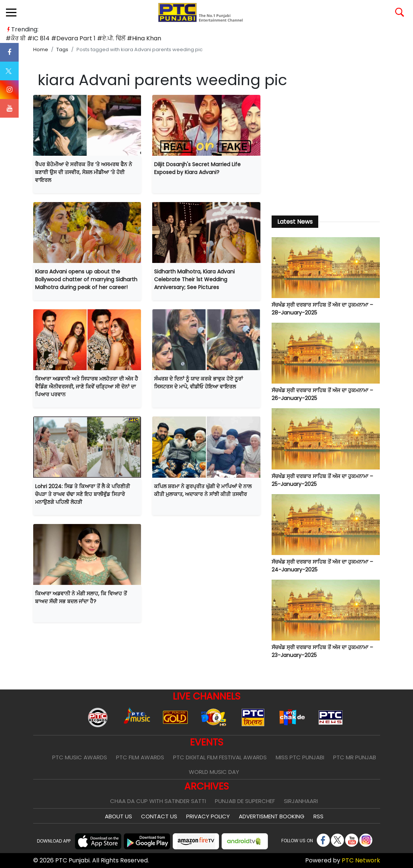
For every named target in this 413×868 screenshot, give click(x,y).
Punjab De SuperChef (245, 801)
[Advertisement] (326, 151)
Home (41, 49)
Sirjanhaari (301, 801)
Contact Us (159, 816)
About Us (118, 816)
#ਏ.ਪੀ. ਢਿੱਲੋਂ (111, 38)
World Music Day (214, 772)
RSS (318, 816)
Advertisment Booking (272, 816)
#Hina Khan (144, 38)
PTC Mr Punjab (355, 757)
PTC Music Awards (80, 757)
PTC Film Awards (140, 757)
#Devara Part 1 (73, 38)
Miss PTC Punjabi (300, 757)
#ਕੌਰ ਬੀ (16, 38)
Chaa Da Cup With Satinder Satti (158, 801)
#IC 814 (38, 38)
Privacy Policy (208, 816)
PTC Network (361, 860)
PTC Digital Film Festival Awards (220, 757)
